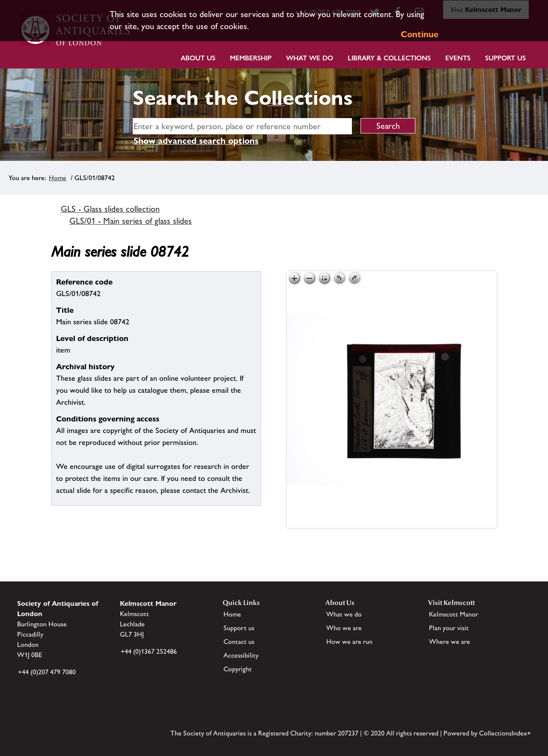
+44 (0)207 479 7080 (47, 672)
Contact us (239, 642)
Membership (251, 58)
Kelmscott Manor (454, 614)
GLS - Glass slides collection (110, 209)
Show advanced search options (196, 141)
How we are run (349, 642)
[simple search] (242, 126)
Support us (239, 628)
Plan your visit (449, 628)
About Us (198, 58)
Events (458, 58)
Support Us (505, 58)
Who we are (344, 628)
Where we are (450, 642)
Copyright (238, 669)
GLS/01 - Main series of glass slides (131, 221)
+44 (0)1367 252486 (149, 651)
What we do (310, 58)
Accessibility (241, 655)
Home (58, 178)
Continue (420, 34)
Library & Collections (389, 58)
